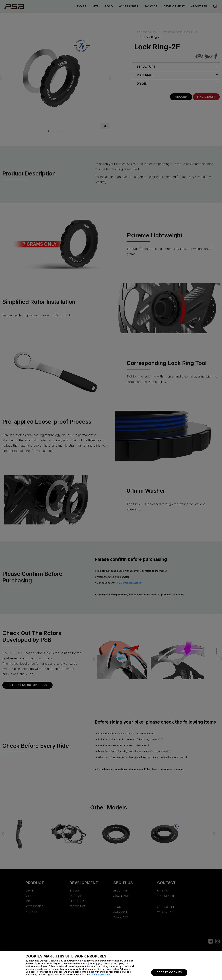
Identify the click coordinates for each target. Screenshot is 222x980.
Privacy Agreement (100, 975)
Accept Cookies (169, 972)
